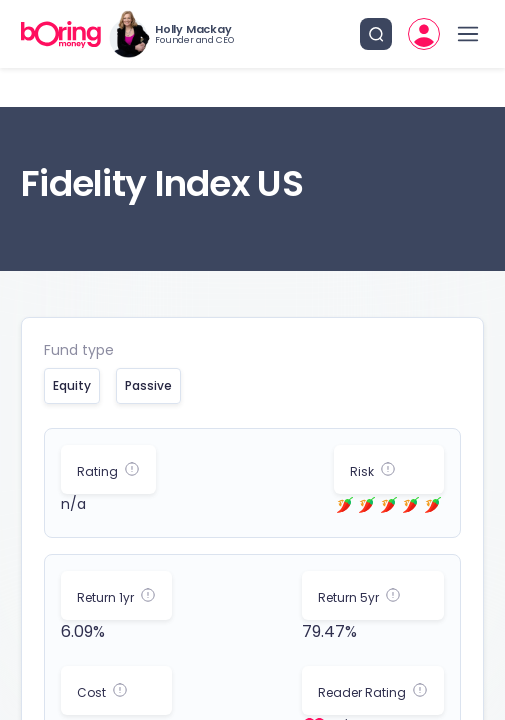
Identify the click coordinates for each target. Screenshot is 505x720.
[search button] (376, 34)
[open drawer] (468, 34)
